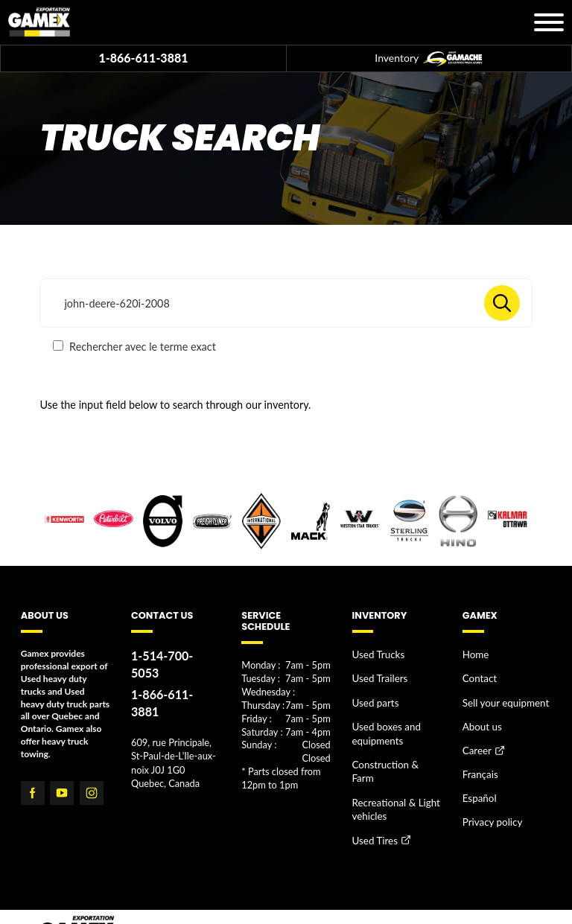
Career (476, 740)
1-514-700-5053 (171, 656)
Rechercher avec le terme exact (134, 347)
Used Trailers (377, 675)
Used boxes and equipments (383, 724)
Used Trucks (376, 654)
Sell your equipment (501, 697)
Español (478, 783)
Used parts (373, 697)
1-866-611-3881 (143, 58)
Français (479, 761)
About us (480, 718)
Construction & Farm (393, 752)
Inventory (428, 59)
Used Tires (373, 808)
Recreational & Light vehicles (392, 780)
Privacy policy (489, 804)
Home (474, 654)
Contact (478, 675)
